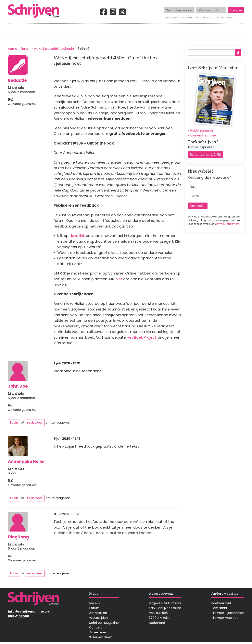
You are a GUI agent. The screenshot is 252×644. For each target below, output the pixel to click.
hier (119, 279)
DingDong (18, 537)
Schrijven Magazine (104, 623)
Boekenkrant (221, 603)
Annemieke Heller (26, 461)
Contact (238, 29)
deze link (77, 236)
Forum (94, 608)
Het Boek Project (142, 337)
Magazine (183, 29)
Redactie (17, 80)
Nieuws (94, 603)
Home (13, 29)
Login (14, 422)
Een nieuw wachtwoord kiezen (214, 18)
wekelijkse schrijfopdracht (54, 49)
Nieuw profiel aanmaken (179, 18)
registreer (35, 422)
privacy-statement (228, 224)
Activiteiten (149, 29)
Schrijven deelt (101, 637)
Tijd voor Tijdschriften (228, 613)
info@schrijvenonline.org (29, 611)
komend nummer (204, 135)
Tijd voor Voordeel (225, 618)
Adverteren (98, 632)
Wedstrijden (113, 29)
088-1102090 (19, 616)
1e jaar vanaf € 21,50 (206, 155)
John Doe (18, 386)
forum (26, 49)
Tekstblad (219, 608)
